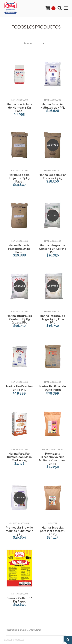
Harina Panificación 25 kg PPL (19, 388)
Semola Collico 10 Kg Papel (19, 600)
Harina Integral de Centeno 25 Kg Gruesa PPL (19, 319)
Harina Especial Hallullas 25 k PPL (53, 106)
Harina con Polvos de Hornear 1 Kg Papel (19, 108)
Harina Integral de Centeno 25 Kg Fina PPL (53, 249)
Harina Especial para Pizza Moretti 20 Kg (53, 531)
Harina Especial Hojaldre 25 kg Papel (19, 178)
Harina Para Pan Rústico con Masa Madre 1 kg (19, 457)
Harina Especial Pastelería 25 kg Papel (19, 249)
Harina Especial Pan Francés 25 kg (53, 177)
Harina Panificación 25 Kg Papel (53, 388)
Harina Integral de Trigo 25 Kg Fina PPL (53, 319)
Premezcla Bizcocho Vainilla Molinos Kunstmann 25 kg (53, 459)
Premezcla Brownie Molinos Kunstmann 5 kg (19, 531)
